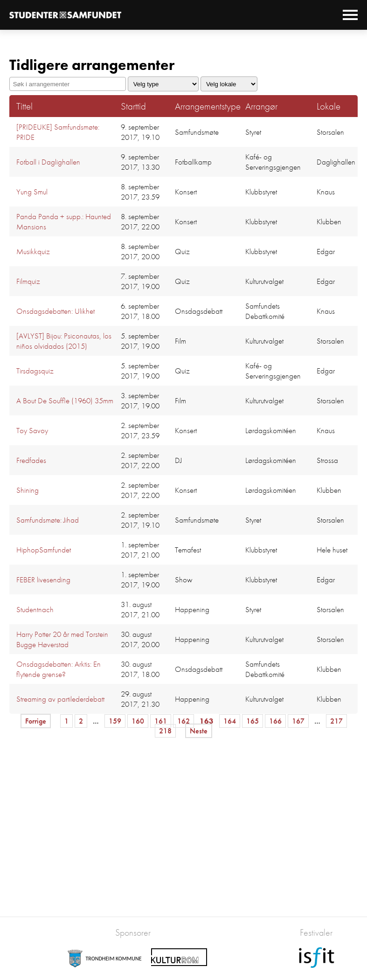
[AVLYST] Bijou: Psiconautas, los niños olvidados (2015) (64, 341)
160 (138, 721)
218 (165, 731)
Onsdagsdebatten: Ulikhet (55, 311)
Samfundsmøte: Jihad (48, 520)
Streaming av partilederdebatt (60, 699)
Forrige (36, 721)
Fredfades (31, 460)
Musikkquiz (33, 251)
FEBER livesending (43, 580)
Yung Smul (32, 192)
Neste (199, 731)
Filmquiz (28, 281)
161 (161, 721)
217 (336, 721)
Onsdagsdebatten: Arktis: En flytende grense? (59, 669)
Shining (28, 490)
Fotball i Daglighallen (48, 162)
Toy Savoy (32, 430)
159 (115, 721)
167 (298, 721)
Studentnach (35, 609)
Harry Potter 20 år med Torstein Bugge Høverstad (62, 639)
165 (253, 721)
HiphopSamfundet (44, 550)
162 (183, 721)
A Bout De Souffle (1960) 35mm (65, 400)
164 (230, 721)
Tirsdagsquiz (35, 371)
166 (275, 721)
